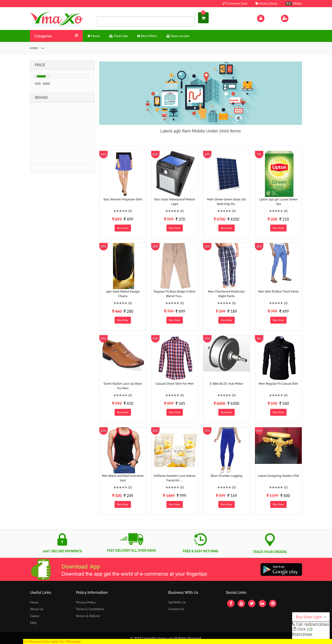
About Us (37, 609)
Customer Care (235, 3)
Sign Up (291, 18)
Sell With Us (177, 602)
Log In (266, 18)
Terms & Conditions (90, 609)
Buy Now (123, 228)
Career (35, 616)
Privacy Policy (86, 602)
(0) (130, 211)
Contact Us (176, 609)
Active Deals (266, 3)
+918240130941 (316, 624)
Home (34, 602)
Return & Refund (88, 616)
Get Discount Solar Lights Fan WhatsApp (52, 641)
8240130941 (302, 634)
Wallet (294, 3)
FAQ (33, 623)
